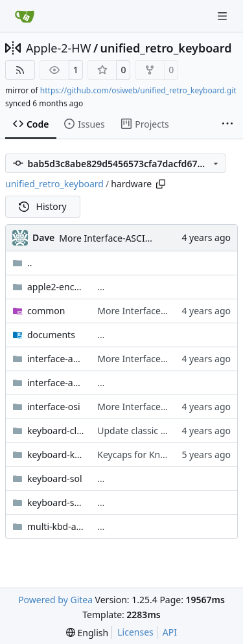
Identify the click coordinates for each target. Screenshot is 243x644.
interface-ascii (56, 359)
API (170, 632)
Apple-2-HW (58, 48)
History (43, 206)
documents (51, 335)
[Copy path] (161, 184)
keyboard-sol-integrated (56, 502)
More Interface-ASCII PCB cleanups (133, 238)
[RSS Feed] (20, 70)
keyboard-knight (56, 454)
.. (22, 263)
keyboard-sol (55, 478)
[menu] (87, 633)
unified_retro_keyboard (166, 48)
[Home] (25, 16)
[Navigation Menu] (224, 16)
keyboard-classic (56, 431)
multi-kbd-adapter (56, 526)
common (46, 311)
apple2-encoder (56, 287)
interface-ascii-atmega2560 (56, 383)
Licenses (135, 632)
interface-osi (54, 407)
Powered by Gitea (55, 600)
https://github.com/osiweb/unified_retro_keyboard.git (138, 90)
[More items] (227, 124)
